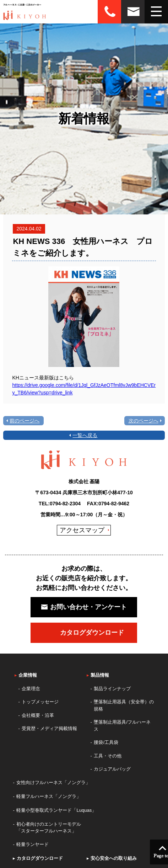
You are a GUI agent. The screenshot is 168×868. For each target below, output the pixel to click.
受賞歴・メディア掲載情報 (49, 728)
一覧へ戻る (85, 435)
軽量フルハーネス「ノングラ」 (49, 796)
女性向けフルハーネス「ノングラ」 (53, 782)
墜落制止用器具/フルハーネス (122, 726)
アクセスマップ (82, 530)
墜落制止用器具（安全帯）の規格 (124, 705)
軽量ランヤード (32, 844)
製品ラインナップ (112, 689)
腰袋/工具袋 (106, 742)
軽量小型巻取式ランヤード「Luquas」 (56, 810)
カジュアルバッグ (112, 769)
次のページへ (143, 421)
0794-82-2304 (65, 504)
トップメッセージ (40, 702)
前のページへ (25, 421)
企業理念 (31, 689)
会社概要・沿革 (38, 715)
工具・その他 (108, 756)
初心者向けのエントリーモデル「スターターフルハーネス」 (49, 828)
